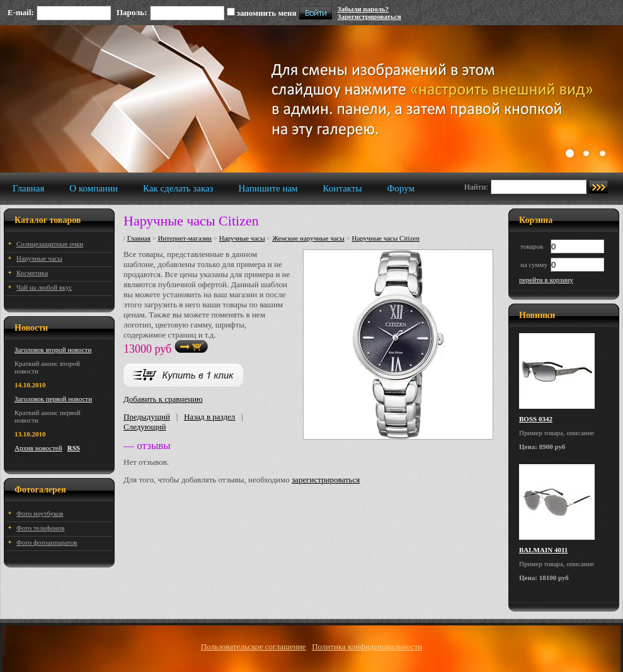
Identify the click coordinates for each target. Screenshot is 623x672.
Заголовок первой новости (53, 399)
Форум (401, 188)
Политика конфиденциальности (367, 646)
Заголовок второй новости (53, 350)
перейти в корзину (546, 280)
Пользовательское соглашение (254, 646)
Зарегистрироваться (369, 16)
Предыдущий (147, 417)
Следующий (145, 427)
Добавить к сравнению (163, 399)
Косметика (32, 273)
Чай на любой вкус (44, 287)
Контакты (343, 188)
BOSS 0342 (536, 419)
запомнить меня (267, 13)
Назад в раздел (209, 417)
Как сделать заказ (178, 188)
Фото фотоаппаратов (47, 542)
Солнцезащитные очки (50, 244)
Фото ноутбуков (40, 513)
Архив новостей (38, 448)
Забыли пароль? (363, 9)
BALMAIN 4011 (543, 550)
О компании (94, 188)
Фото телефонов (40, 528)
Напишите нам (268, 188)
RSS (74, 448)
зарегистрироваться (326, 480)
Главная (28, 188)
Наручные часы (39, 258)
